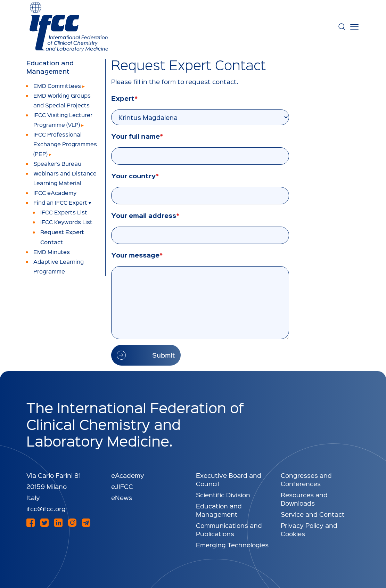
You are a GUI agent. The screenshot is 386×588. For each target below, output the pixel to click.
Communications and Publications (229, 529)
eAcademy (128, 475)
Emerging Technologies (232, 545)
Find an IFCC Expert (60, 202)
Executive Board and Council (229, 479)
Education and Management (50, 67)
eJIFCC (122, 486)
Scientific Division (223, 495)
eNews (122, 497)
